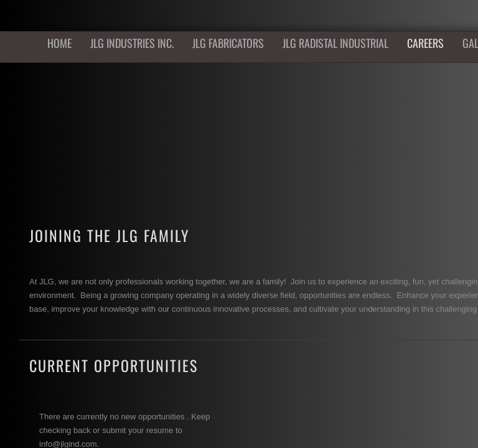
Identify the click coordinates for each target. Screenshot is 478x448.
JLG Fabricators (228, 43)
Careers (425, 43)
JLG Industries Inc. (132, 43)
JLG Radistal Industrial (335, 43)
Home (59, 43)
